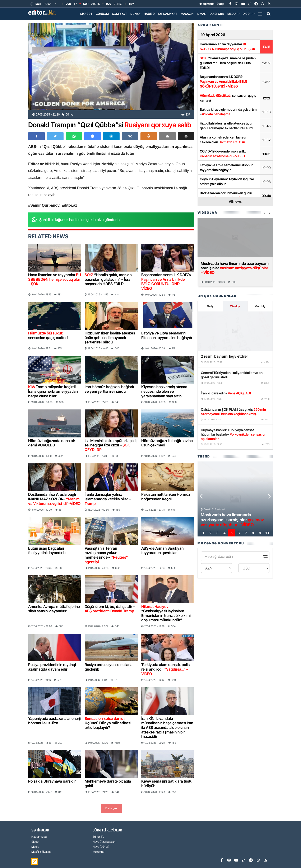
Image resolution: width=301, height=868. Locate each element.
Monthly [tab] (260, 306)
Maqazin (187, 14)
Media (232, 14)
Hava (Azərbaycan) (105, 842)
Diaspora (217, 14)
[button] (186, 136)
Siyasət (86, 14)
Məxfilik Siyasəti (41, 852)
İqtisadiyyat (168, 14)
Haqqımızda (207, 4)
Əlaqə (220, 4)
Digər (247, 14)
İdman (202, 14)
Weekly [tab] (235, 306)
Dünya (135, 14)
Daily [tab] (210, 306)
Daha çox (111, 808)
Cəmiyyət (120, 14)
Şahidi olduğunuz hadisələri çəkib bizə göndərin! (80, 220)
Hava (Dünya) (101, 847)
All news (235, 201)
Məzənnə (98, 852)
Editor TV (98, 837)
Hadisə (149, 14)
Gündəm (102, 14)
